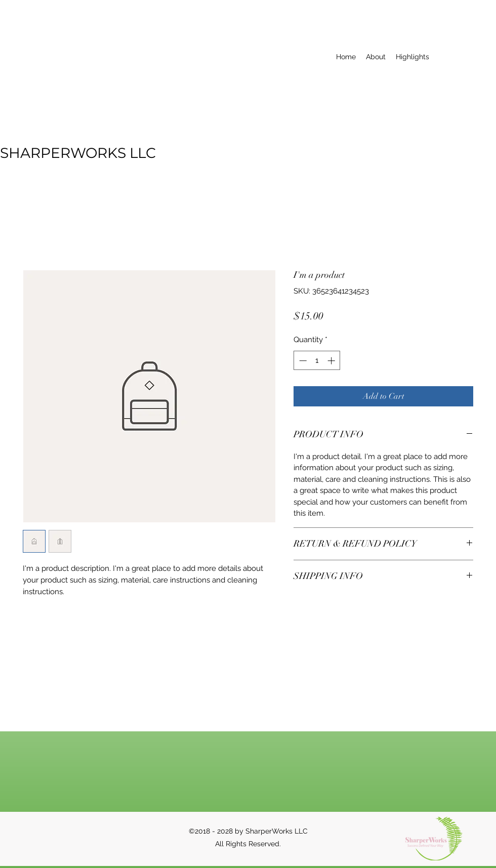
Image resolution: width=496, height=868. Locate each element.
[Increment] (332, 361)
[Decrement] (302, 361)
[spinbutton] (317, 361)
